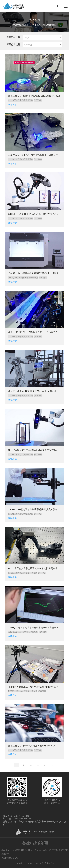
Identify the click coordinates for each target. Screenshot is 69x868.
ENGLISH (63, 850)
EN (59, 6)
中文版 (55, 850)
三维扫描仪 (30, 863)
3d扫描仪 (40, 863)
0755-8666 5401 (21, 816)
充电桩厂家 (49, 863)
